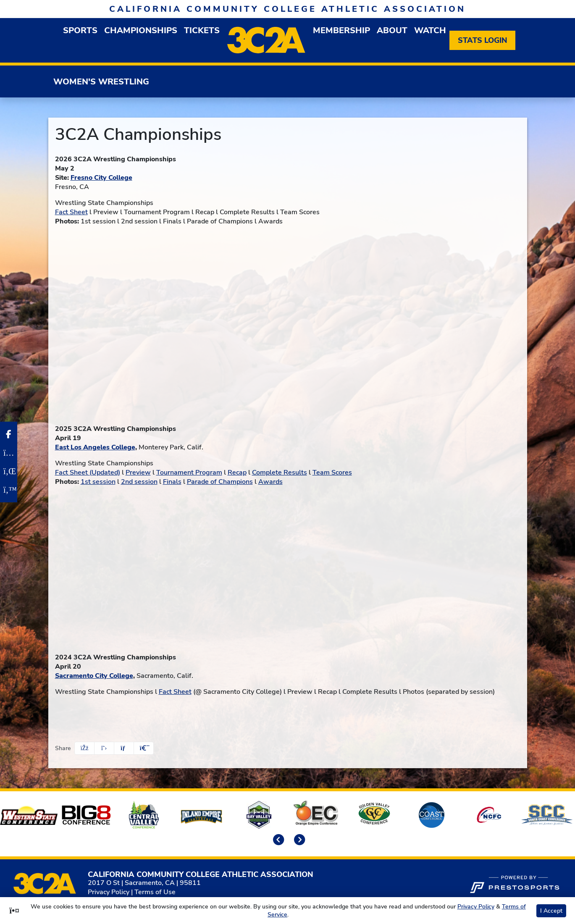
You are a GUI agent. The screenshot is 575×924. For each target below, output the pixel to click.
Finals (172, 482)
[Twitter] (9, 490)
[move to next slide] (298, 841)
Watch (430, 30)
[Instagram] (9, 453)
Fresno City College (101, 178)
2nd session (139, 482)
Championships (141, 30)
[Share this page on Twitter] (104, 748)
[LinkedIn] (9, 471)
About (392, 30)
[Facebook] (9, 434)
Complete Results (280, 472)
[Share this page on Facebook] (84, 748)
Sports (80, 30)
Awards (270, 482)
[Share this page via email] (124, 748)
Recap (237, 472)
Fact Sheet (71, 212)
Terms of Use (155, 892)
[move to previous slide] (277, 841)
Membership (341, 30)
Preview (138, 472)
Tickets (202, 30)
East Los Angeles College (95, 447)
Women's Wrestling (101, 82)
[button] (144, 748)
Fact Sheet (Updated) (88, 472)
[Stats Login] (482, 40)
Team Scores (332, 472)
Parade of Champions (220, 482)
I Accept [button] (551, 911)
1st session (98, 482)
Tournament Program (189, 472)
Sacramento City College (94, 676)
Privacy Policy (109, 892)
